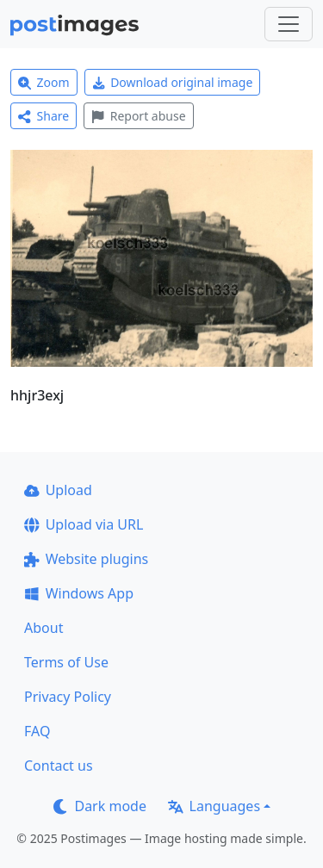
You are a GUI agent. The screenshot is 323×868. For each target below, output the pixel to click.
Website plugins (86, 559)
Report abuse (138, 116)
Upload (58, 490)
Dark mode (100, 806)
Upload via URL (84, 524)
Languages (214, 806)
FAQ (37, 731)
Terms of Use (66, 662)
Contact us (59, 766)
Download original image (173, 82)
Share (43, 116)
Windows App (79, 593)
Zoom (44, 82)
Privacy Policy (68, 697)
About (43, 628)
